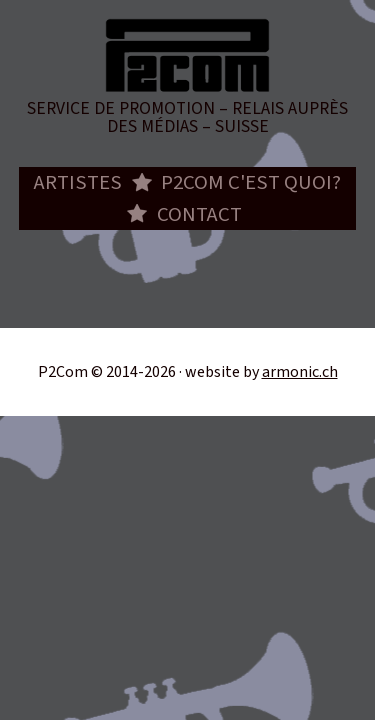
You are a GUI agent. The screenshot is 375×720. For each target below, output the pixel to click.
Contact (199, 214)
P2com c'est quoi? (251, 182)
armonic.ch (300, 372)
